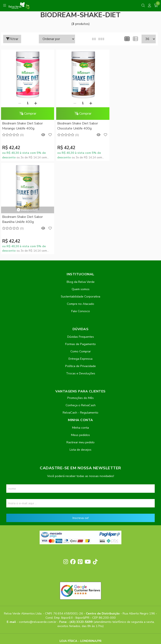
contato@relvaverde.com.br (38, 528)
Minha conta (80, 334)
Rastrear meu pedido (80, 349)
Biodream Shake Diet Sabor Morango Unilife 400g (22, 126)
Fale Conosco (81, 218)
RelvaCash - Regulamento (80, 319)
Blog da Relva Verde (81, 189)
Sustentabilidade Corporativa (80, 203)
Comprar (26, 114)
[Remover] (18, 103)
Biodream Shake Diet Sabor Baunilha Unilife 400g (128, 106)
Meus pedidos (80, 342)
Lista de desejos (80, 356)
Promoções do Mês (80, 305)
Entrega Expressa (80, 265)
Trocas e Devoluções (81, 280)
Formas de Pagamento (80, 251)
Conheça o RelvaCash (81, 312)
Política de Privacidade (80, 273)
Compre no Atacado (80, 211)
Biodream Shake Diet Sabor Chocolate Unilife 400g (75, 126)
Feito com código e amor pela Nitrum (81, 610)
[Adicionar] (34, 103)
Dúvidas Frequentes (81, 243)
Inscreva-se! (81, 425)
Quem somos (81, 196)
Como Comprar (81, 258)
